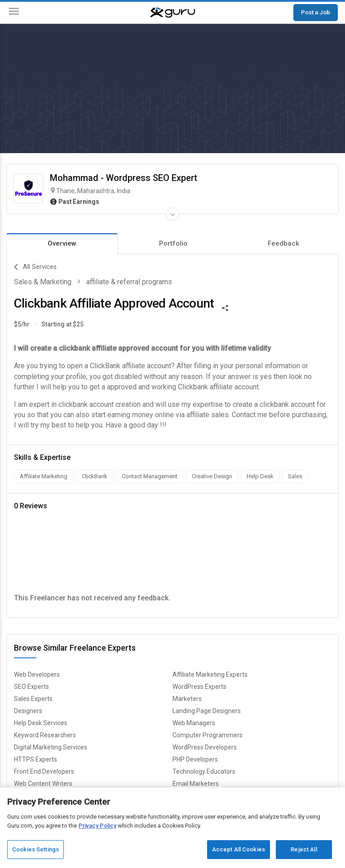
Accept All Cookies (239, 849)
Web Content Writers (43, 784)
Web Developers (37, 674)
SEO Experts (31, 687)
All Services (35, 267)
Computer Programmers (208, 735)
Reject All (304, 849)
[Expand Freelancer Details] (172, 214)
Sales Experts (33, 699)
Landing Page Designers (207, 711)
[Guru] (172, 13)
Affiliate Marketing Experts (210, 674)
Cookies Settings (35, 849)
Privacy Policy (97, 826)
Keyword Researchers (45, 735)
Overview (62, 243)
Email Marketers (196, 784)
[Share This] (225, 307)
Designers (28, 711)
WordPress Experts (199, 687)
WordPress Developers (205, 747)
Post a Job (316, 12)
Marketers (187, 699)
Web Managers (194, 723)
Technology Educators (204, 771)
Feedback (283, 243)
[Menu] (14, 13)
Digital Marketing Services (51, 747)
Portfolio (173, 243)
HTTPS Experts (35, 759)
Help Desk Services (41, 723)
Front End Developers (44, 771)
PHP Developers (195, 759)
